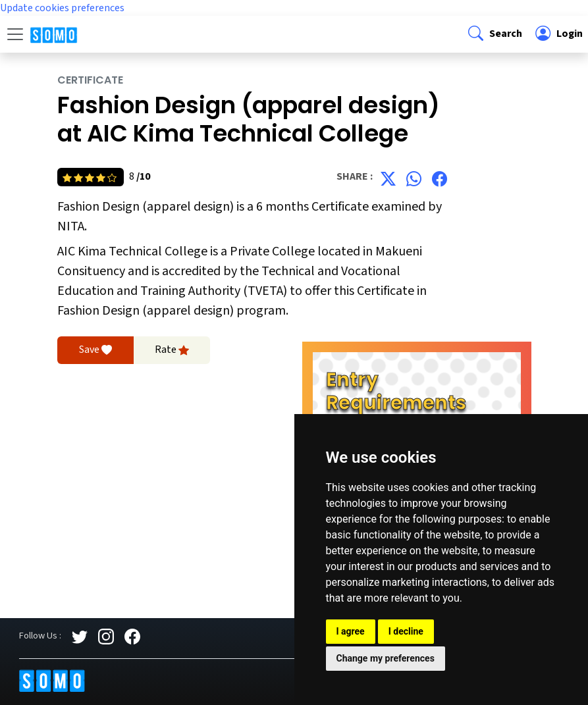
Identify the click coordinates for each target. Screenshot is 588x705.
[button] (494, 35)
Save (95, 350)
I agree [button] (351, 631)
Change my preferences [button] (386, 658)
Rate (172, 350)
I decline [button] (406, 631)
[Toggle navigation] (15, 34)
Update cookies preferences (62, 8)
